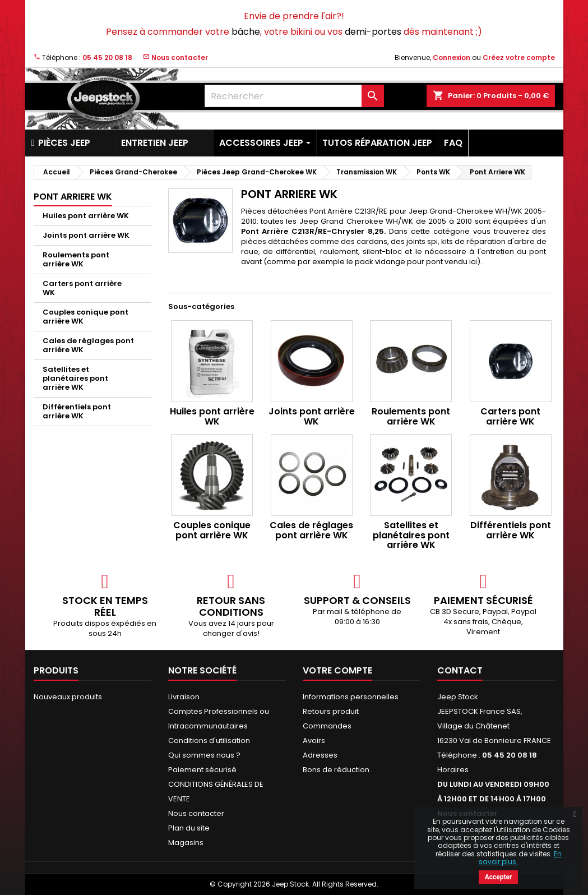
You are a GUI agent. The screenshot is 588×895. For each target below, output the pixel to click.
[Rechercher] (294, 96)
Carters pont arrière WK (82, 288)
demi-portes (373, 32)
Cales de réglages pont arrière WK (88, 345)
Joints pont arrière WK (86, 235)
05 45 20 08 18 (107, 57)
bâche (246, 32)
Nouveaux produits (68, 697)
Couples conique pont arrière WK (85, 317)
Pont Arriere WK (73, 197)
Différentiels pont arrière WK (77, 411)
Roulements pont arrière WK (76, 259)
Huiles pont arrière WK (86, 216)
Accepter (499, 877)
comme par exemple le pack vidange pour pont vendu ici (372, 262)
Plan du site (189, 828)
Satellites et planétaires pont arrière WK (75, 378)
